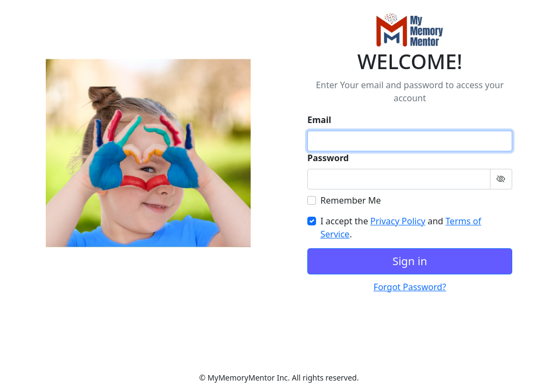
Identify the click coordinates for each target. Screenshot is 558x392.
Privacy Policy (398, 221)
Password (328, 158)
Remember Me (351, 200)
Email (319, 120)
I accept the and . (401, 228)
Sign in (410, 261)
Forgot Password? (410, 287)
